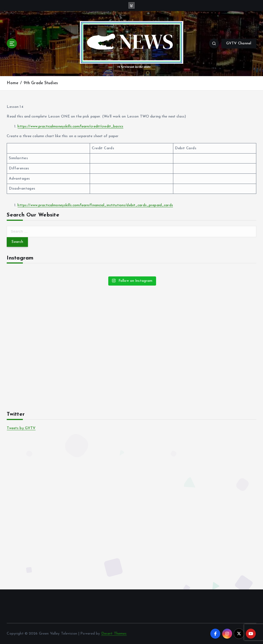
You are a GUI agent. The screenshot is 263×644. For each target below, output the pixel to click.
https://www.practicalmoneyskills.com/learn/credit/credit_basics (70, 127)
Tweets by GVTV (21, 428)
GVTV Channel (239, 43)
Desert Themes (114, 634)
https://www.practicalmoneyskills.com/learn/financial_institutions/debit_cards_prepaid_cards (95, 205)
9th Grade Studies (41, 83)
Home (12, 83)
